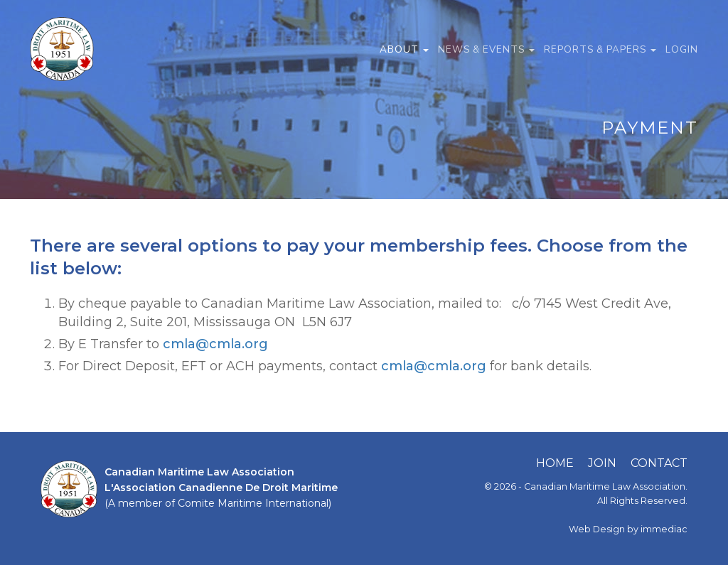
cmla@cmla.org (215, 344)
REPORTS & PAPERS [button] (600, 49)
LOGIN (682, 49)
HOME (555, 463)
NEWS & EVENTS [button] (486, 49)
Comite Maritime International (253, 503)
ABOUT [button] (404, 49)
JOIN (602, 463)
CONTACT (659, 463)
